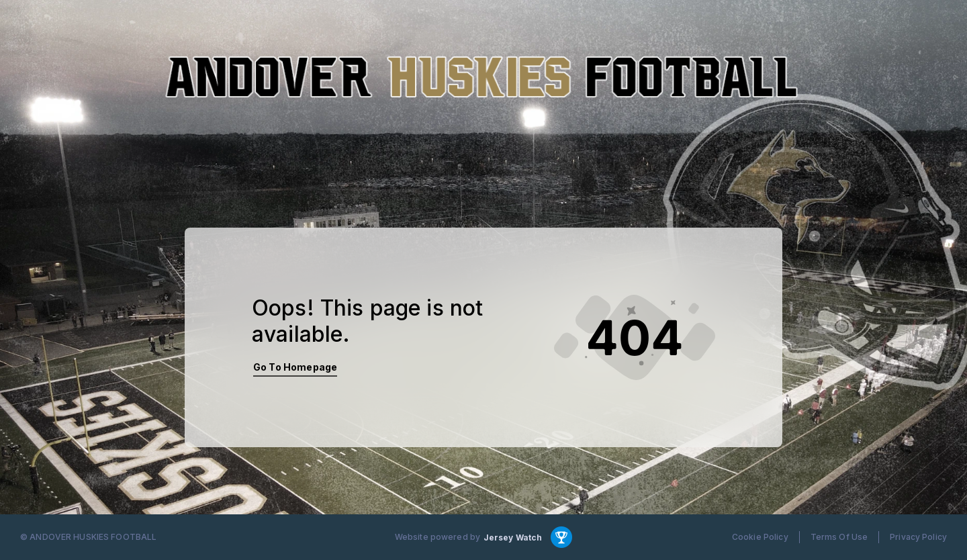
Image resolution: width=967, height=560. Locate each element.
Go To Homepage (295, 367)
